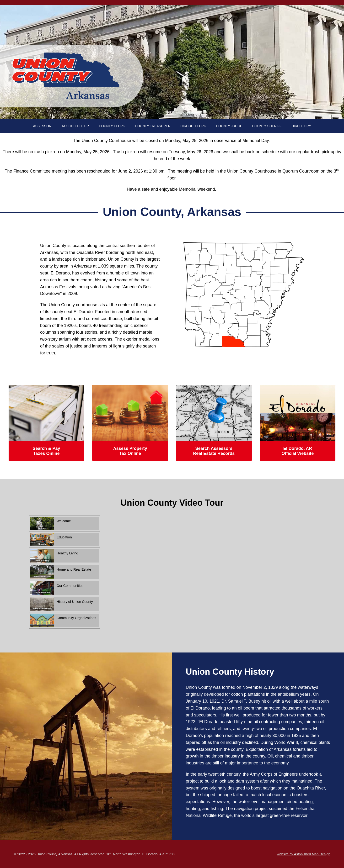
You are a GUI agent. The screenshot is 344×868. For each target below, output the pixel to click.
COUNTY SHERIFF (267, 126)
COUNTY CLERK (112, 126)
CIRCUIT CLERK (193, 126)
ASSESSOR (42, 126)
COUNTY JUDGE (229, 126)
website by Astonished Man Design (304, 854)
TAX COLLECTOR (75, 126)
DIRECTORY (301, 126)
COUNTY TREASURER (153, 126)
